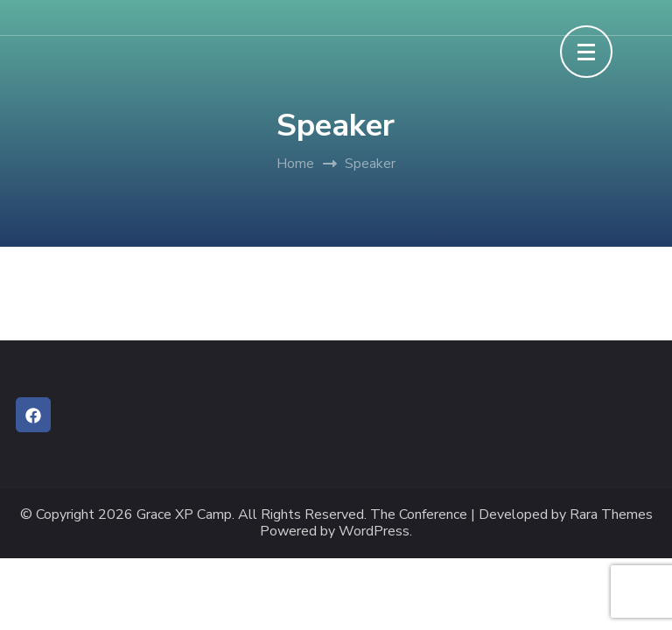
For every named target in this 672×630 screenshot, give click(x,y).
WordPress (374, 532)
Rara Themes (611, 515)
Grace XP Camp (184, 515)
